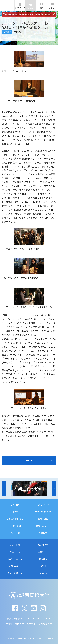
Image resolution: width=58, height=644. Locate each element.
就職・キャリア (43, 526)
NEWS (15, 512)
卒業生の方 (43, 552)
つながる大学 (43, 505)
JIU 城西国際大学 (7, 5)
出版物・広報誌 (15, 533)
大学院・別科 (15, 526)
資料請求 (43, 559)
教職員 (43, 566)
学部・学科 (43, 519)
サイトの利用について (39, 619)
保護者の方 (43, 545)
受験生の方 (15, 545)
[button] (4, 489)
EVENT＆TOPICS (43, 512)
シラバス (43, 573)
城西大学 (31, 624)
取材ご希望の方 (15, 573)
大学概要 (15, 505)
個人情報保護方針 (16, 619)
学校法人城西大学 (15, 624)
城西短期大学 (45, 624)
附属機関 (43, 533)
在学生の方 (15, 552)
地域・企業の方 (15, 559)
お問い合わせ (20, 8)
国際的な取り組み (15, 519)
